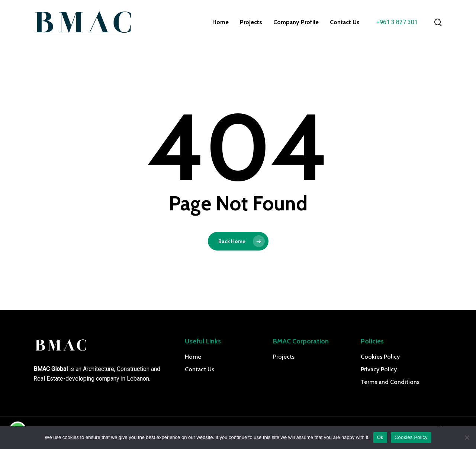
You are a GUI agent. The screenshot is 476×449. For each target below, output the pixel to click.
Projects (284, 357)
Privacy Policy (379, 369)
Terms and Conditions (390, 382)
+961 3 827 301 (397, 22)
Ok (380, 437)
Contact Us (200, 369)
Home (193, 357)
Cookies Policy (380, 357)
